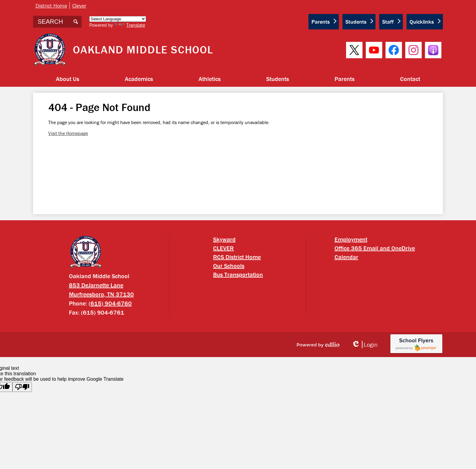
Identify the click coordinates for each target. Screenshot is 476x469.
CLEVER (223, 248)
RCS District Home (237, 257)
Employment (351, 239)
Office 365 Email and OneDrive (375, 248)
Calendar (346, 257)
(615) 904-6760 (110, 303)
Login (365, 344)
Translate (130, 25)
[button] (68, 79)
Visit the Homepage (68, 133)
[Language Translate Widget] (118, 19)
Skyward (224, 239)
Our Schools (229, 266)
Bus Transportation (238, 274)
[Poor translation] (22, 387)
